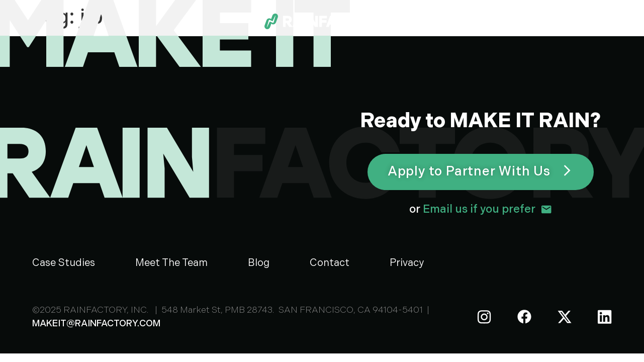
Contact (330, 263)
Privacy (407, 263)
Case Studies (64, 263)
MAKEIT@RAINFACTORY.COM (96, 324)
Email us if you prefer (472, 209)
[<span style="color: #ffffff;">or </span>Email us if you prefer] (546, 209)
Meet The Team (171, 263)
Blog (259, 263)
